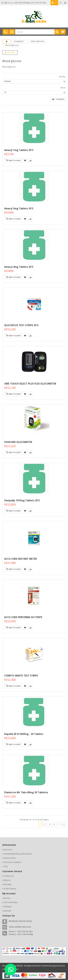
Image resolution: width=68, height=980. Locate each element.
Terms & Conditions (13, 862)
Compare (58, 99)
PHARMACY (19, 41)
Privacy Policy (10, 858)
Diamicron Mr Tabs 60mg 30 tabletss (26, 792)
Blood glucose (12, 45)
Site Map (8, 884)
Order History (10, 889)
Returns (7, 880)
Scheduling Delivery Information (18, 854)
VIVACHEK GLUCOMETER (18, 442)
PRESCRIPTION (38, 41)
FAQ (6, 866)
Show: (63, 88)
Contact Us (9, 876)
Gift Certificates (11, 902)
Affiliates (8, 907)
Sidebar (10, 52)
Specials (7, 911)
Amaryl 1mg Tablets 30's (19, 150)
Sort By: (62, 77)
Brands (7, 898)
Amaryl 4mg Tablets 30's (19, 267)
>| (64, 824)
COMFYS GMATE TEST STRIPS (21, 676)
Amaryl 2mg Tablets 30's (19, 208)
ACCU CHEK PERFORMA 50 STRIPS (23, 617)
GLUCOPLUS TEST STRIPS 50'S (21, 325)
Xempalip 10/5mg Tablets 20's (22, 500)
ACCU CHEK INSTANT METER (21, 559)
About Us (8, 850)
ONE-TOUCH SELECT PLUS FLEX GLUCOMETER (30, 384)
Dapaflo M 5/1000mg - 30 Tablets (24, 734)
